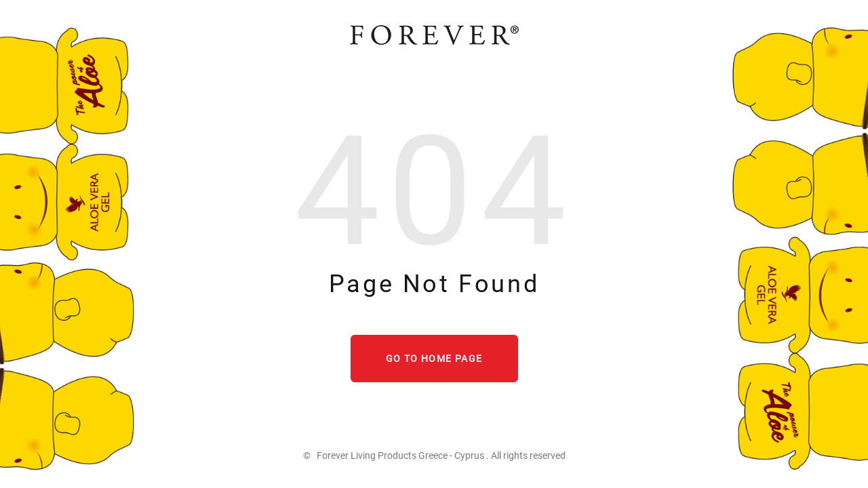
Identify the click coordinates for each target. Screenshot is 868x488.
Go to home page (434, 359)
